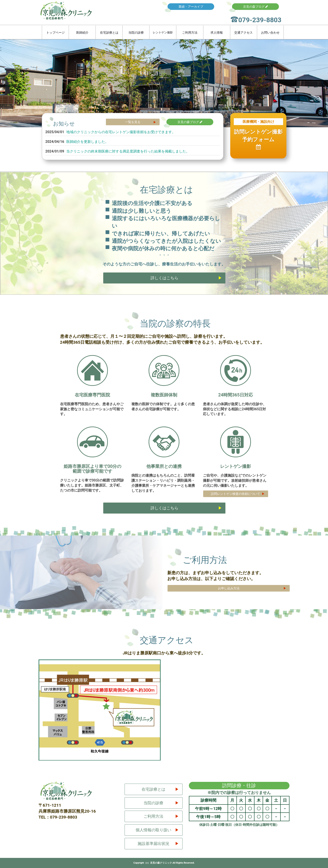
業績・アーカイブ (191, 7)
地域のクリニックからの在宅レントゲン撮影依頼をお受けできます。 (121, 132)
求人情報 (217, 33)
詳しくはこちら (164, 278)
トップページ (55, 33)
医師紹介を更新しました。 (87, 142)
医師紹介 (82, 33)
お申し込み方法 (229, 588)
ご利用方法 (190, 33)
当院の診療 (136, 33)
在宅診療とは (109, 33)
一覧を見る (133, 122)
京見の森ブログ (255, 7)
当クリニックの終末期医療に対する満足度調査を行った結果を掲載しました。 (128, 151)
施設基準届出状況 (153, 843)
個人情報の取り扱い (153, 830)
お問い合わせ (270, 33)
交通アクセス (243, 33)
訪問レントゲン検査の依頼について (236, 494)
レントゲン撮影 (163, 32)
